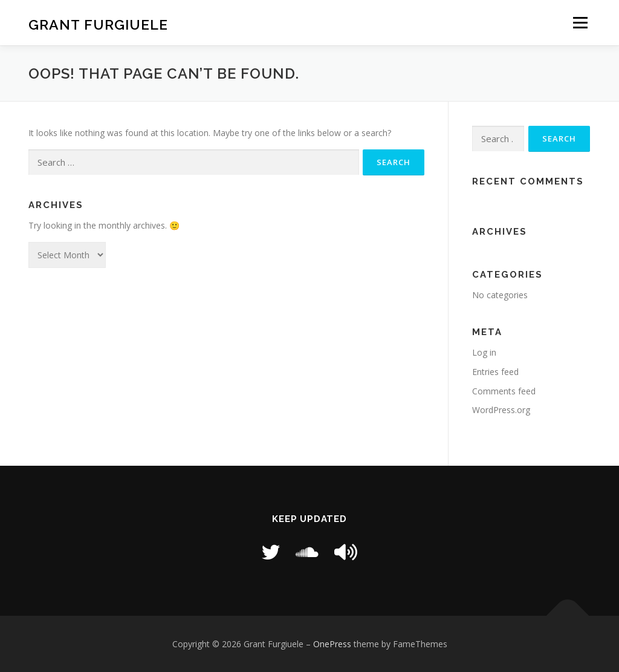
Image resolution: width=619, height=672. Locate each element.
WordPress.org (501, 410)
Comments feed (504, 391)
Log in (484, 352)
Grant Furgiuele (98, 24)
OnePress (332, 644)
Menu (580, 23)
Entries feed (495, 372)
